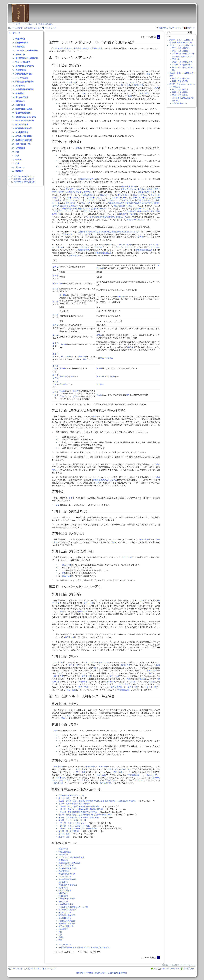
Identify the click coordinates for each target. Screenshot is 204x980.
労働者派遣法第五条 (103, 253)
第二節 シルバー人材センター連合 (75, 826)
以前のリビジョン (34, 28)
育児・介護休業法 (23, 62)
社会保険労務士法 (23, 113)
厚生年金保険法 (22, 97)
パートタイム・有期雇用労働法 (71, 857)
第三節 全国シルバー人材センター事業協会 (79, 829)
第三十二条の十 (118, 198)
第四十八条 (126, 200)
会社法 (18, 160)
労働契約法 (20, 47)
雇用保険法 (20, 86)
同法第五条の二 (87, 195)
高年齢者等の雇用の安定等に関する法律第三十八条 (84, 209)
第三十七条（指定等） (181, 48)
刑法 (17, 163)
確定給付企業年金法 (24, 128)
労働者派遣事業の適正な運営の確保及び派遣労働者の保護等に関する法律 (109, 232)
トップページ (14, 33)
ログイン (191, 28)
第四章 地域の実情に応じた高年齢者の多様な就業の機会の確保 (85, 815)
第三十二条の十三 (139, 198)
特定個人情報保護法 (24, 136)
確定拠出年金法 (22, 125)
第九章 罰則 (64, 837)
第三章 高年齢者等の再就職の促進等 (74, 804)
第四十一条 (90, 767)
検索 (189, 32)
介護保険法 (20, 105)
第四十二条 (83, 687)
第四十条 (176, 59)
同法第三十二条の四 (128, 214)
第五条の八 (105, 195)
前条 (78, 148)
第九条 (152, 244)
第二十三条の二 (68, 356)
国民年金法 (20, 101)
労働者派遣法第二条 (144, 250)
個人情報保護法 (22, 132)
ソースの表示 (17, 28)
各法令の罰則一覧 (23, 144)
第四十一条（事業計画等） (183, 62)
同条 (84, 93)
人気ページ (20, 167)
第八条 (129, 244)
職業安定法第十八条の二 (124, 206)
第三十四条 (109, 200)
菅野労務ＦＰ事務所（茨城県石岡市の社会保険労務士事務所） (102, 973)
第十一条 (59, 247)
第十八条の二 (123, 195)
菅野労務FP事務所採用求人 (25, 182)
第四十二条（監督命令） (182, 65)
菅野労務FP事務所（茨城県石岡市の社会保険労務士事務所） (86, 948)
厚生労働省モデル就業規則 (26, 58)
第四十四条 (72, 82)
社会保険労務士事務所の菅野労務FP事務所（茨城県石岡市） (79, 48)
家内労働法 (63, 901)
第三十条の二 (102, 376)
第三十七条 (129, 247)
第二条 (140, 237)
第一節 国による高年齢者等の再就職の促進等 (80, 806)
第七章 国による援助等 (69, 831)
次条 (149, 74)
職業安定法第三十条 (89, 179)
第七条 (122, 244)
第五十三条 (67, 576)
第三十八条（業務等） (181, 51)
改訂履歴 (19, 171)
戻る (155, 969)
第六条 (55, 284)
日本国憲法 (20, 148)
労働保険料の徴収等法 (25, 89)
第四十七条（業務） (180, 92)
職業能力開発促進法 (24, 109)
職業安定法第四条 (128, 187)
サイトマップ (178, 28)
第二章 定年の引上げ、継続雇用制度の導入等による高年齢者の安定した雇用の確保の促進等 (97, 801)
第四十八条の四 (144, 200)
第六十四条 (70, 203)
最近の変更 (164, 28)
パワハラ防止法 (22, 78)
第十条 (76, 391)
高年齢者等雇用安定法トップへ (71, 795)
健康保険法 (20, 93)
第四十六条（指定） (180, 90)
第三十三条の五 (91, 200)
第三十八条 (144, 540)
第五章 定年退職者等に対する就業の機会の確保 (79, 818)
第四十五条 (86, 676)
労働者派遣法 (21, 70)
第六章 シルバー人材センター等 (72, 820)
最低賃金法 (20, 54)
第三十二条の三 (140, 195)
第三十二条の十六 (73, 200)
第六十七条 (86, 203)
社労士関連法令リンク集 (26, 117)
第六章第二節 (116, 687)
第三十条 (87, 211)
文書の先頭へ (189, 969)
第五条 (88, 234)
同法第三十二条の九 (135, 220)
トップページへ (65, 945)
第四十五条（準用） (180, 81)
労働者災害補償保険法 (25, 82)
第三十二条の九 (95, 198)
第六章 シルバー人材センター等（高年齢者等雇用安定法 (34, 24)
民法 (17, 152)
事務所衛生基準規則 (24, 140)
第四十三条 (103, 662)
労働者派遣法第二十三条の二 (105, 480)
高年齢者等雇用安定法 (25, 66)
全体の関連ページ (179, 103)
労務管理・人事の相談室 (24, 179)
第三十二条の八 (72, 198)
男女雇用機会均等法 (24, 74)
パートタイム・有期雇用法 (26, 50)
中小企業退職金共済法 (25, 121)
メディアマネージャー (170, 969)
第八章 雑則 (64, 834)
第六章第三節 (134, 775)
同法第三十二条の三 (74, 189)
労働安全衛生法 (22, 43)
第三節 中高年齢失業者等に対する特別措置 (79, 812)
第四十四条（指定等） (181, 79)
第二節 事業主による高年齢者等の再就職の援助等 (82, 809)
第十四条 (99, 247)
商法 (17, 156)
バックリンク (51, 28)
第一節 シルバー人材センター (73, 823)
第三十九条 (126, 85)
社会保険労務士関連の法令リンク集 (73, 907)
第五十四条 (155, 247)
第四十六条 (118, 772)
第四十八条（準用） (180, 95)
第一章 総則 (64, 798)
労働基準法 (20, 39)
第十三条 (84, 247)
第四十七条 (58, 783)
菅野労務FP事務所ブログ (24, 176)
